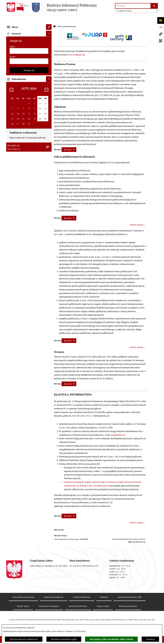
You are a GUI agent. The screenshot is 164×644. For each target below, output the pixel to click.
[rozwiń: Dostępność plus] (49, 243)
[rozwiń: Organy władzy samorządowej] (49, 40)
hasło (12, 303)
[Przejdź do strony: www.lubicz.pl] (161, 34)
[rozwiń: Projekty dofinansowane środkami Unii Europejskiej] (49, 152)
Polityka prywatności (128, 599)
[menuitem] (29, 32)
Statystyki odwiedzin (78, 599)
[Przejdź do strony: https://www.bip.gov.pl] (161, 27)
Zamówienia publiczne (54, 590)
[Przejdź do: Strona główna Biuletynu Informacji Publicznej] (54, 19)
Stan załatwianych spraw (24, 590)
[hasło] (29, 308)
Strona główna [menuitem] (15, 268)
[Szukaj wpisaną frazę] (154, 6)
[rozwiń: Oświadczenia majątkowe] (49, 203)
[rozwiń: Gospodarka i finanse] (49, 123)
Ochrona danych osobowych (24, 639)
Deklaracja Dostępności (49, 599)
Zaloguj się (29, 317)
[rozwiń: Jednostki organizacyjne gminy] (49, 174)
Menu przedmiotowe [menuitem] (18, 25)
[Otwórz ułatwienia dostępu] (161, 20)
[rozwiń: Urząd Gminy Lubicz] (49, 69)
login (12, 293)
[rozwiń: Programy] (49, 228)
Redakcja (104, 590)
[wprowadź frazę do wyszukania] (133, 6)
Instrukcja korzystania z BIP (130, 590)
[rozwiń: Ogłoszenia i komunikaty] (49, 188)
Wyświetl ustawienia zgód (64, 639)
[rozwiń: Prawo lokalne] (49, 62)
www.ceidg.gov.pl (76, 47)
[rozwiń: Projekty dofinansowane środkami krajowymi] (49, 163)
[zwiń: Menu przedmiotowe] (49, 25)
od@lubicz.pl (118, 427)
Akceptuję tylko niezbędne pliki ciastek (111, 639)
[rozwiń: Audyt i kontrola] (49, 195)
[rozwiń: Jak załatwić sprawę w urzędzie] (49, 76)
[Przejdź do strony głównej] (51, 7)
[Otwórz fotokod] (161, 41)
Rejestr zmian (23, 599)
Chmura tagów (103, 599)
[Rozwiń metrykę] (69, 142)
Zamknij (150, 639)
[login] (29, 298)
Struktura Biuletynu (82, 590)
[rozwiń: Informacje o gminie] (49, 32)
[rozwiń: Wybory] (49, 54)
